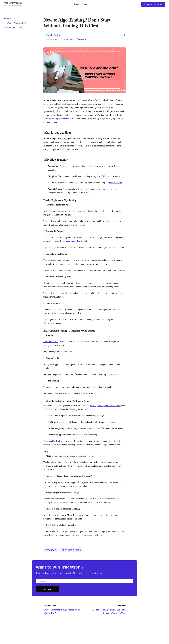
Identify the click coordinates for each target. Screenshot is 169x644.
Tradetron (60, 441)
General (83, 39)
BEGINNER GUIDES (71, 550)
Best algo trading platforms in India (105, 406)
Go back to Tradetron (153, 4)
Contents (8, 18)
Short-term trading (51, 342)
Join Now (48, 589)
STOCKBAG (51, 550)
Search (86, 4)
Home (77, 4)
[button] (125, 35)
